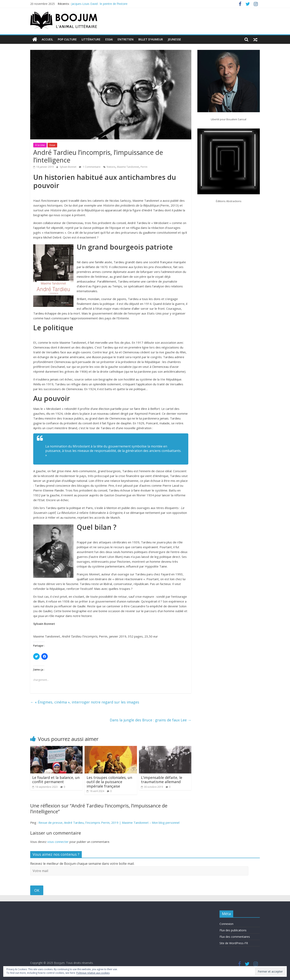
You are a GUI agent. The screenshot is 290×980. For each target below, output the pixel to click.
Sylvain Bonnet (68, 167)
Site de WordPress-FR (234, 943)
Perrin (144, 167)
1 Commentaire (90, 167)
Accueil (47, 39)
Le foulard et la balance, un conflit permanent (56, 779)
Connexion (226, 924)
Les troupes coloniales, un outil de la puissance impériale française (109, 782)
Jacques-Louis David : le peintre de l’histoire (99, 4)
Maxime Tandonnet (128, 167)
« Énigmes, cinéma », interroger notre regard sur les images (85, 702)
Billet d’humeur (151, 39)
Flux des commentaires (235, 936)
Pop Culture (67, 39)
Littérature (91, 39)
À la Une (40, 145)
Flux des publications (233, 930)
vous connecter (58, 841)
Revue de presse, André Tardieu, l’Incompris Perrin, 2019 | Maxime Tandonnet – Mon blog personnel (109, 822)
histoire (111, 167)
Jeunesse (174, 39)
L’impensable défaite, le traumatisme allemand (162, 779)
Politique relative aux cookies (93, 973)
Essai (109, 39)
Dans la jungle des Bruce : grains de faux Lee (151, 720)
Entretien (126, 39)
